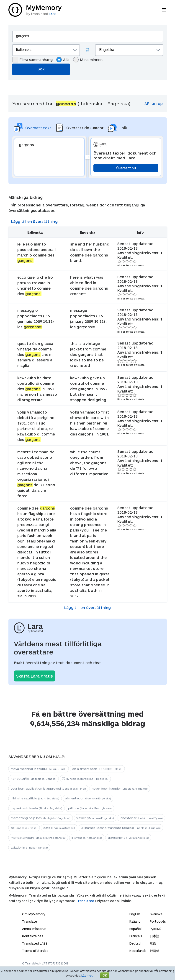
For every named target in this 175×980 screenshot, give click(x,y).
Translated (85, 901)
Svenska (156, 914)
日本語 (154, 936)
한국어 (154, 951)
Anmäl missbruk (34, 929)
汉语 (153, 943)
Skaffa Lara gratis (35, 676)
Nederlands (138, 951)
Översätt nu (126, 168)
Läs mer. (87, 975)
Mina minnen (88, 60)
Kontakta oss (33, 936)
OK (105, 975)
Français (136, 936)
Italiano (135, 921)
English (135, 914)
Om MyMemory (34, 914)
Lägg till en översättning (35, 221)
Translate (30, 921)
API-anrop (154, 103)
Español (135, 929)
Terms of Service (35, 951)
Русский (156, 929)
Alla (63, 60)
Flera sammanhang (33, 60)
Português (158, 921)
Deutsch (136, 943)
